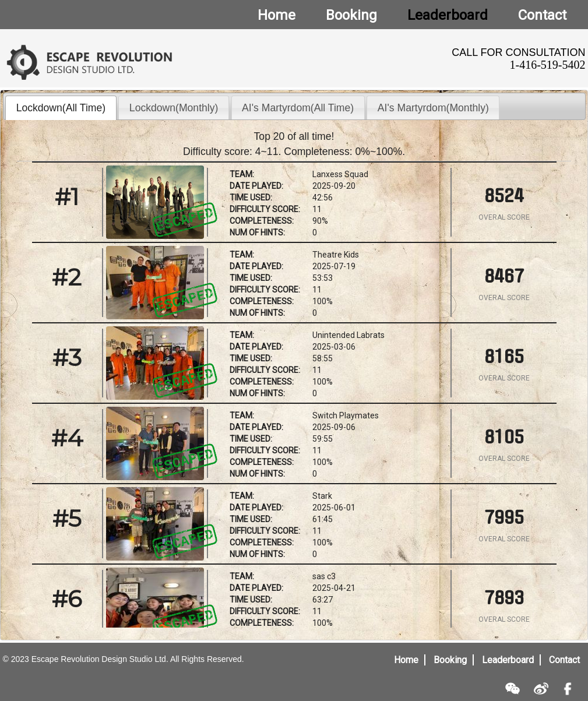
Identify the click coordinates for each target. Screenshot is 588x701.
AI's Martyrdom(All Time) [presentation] (298, 108)
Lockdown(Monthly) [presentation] (174, 108)
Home (406, 660)
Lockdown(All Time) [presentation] (61, 108)
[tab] (61, 108)
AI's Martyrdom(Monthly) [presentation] (433, 108)
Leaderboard (508, 660)
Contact (564, 660)
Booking (450, 660)
